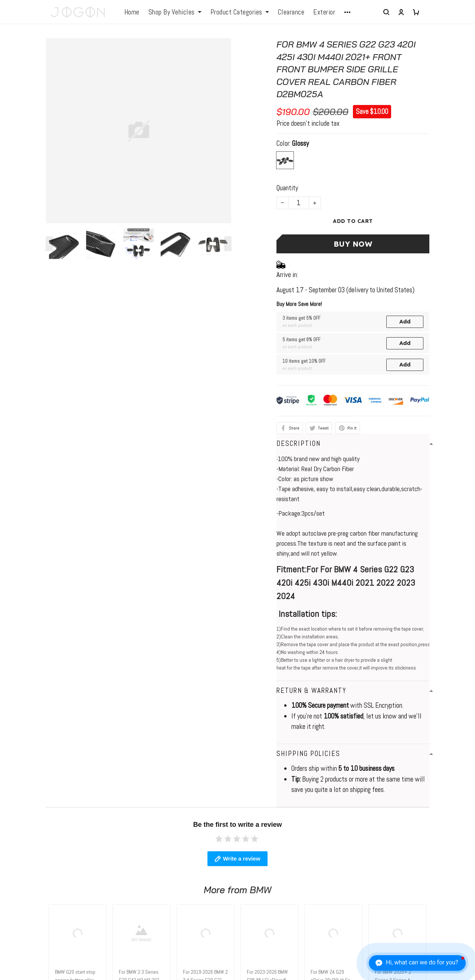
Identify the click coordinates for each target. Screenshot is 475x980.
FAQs (131, 872)
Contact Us (258, 872)
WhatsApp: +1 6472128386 (43, 858)
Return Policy (260, 886)
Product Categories (240, 12)
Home (132, 12)
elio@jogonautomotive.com (41, 870)
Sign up (448, 885)
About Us (255, 858)
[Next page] (228, 244)
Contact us (139, 858)
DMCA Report (322, 946)
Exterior (324, 12)
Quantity (287, 188)
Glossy (300, 143)
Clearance (291, 12)
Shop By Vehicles (175, 12)
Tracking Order (262, 915)
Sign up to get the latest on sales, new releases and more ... (412, 863)
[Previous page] (49, 244)
